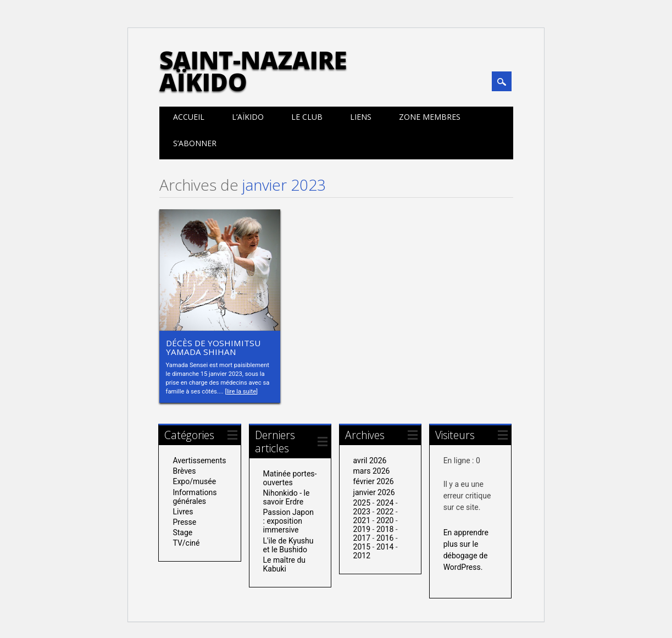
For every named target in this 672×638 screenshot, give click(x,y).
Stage (182, 532)
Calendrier (499, 143)
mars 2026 (372, 471)
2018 (385, 529)
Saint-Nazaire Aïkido (253, 71)
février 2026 (374, 481)
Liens (361, 117)
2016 (385, 538)
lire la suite (241, 392)
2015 (362, 547)
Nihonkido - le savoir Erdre (287, 497)
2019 (362, 529)
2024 (385, 503)
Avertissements (199, 461)
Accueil (189, 117)
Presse (184, 522)
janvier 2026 (374, 492)
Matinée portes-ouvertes (290, 478)
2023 (362, 512)
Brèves (184, 471)
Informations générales (195, 497)
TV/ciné (186, 543)
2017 (362, 538)
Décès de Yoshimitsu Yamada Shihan (213, 347)
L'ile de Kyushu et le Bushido (288, 545)
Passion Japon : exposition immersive (288, 521)
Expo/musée (194, 481)
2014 (385, 547)
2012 (362, 556)
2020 (385, 520)
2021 (362, 520)
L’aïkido (248, 117)
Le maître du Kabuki (285, 564)
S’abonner (195, 143)
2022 (385, 512)
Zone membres (430, 117)
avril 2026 (370, 461)
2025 (362, 503)
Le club (307, 117)
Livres (183, 512)
